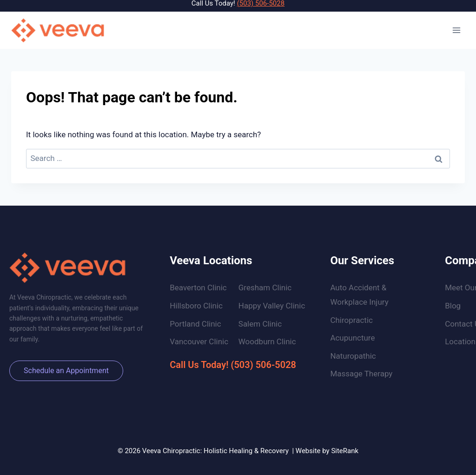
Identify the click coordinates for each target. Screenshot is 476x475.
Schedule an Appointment (66, 371)
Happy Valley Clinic (272, 306)
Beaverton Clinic (198, 288)
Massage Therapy (361, 374)
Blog (453, 306)
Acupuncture (352, 338)
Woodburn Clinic (267, 341)
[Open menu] (456, 30)
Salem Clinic (260, 324)
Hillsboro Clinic (196, 306)
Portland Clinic (195, 324)
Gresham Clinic (265, 288)
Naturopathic (353, 356)
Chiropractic (351, 320)
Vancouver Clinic (199, 341)
